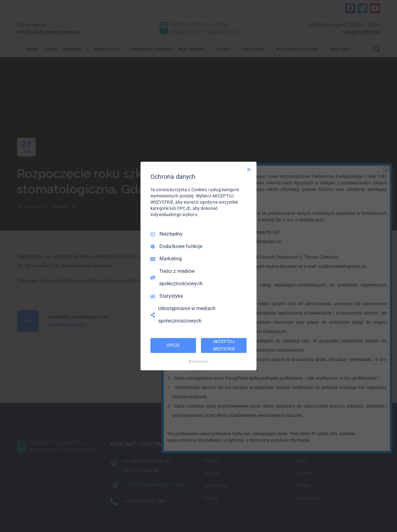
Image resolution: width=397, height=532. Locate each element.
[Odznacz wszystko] (249, 169)
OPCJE (173, 345)
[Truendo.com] (198, 362)
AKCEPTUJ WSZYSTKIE (224, 345)
